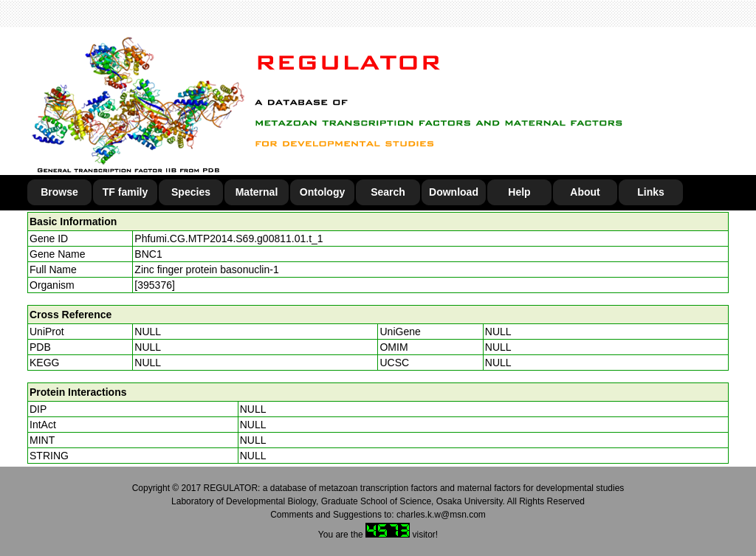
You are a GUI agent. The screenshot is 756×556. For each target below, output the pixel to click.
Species (191, 192)
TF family (125, 192)
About (585, 192)
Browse (59, 192)
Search (388, 192)
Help (519, 192)
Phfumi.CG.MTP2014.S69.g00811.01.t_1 (228, 238)
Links (651, 192)
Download (454, 192)
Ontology (322, 192)
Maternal (257, 192)
